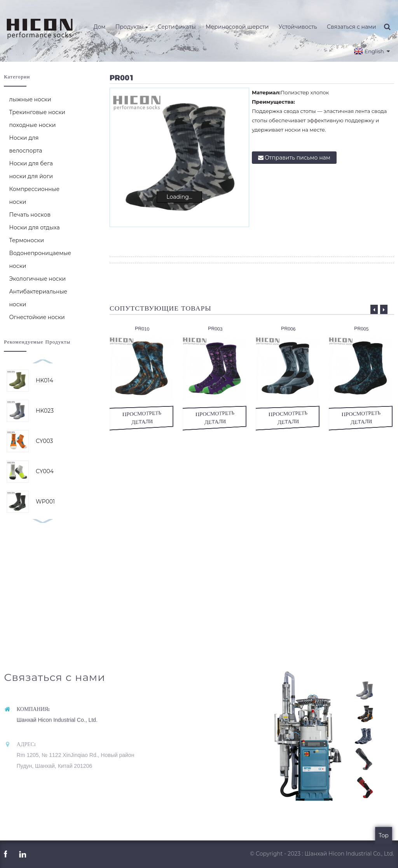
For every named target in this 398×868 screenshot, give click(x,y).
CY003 (44, 441)
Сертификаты (176, 27)
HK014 (45, 380)
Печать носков (30, 215)
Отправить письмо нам (298, 158)
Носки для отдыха (34, 227)
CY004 (45, 471)
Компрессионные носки (34, 195)
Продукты (132, 27)
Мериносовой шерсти (237, 27)
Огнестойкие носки (37, 317)
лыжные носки (30, 99)
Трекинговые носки (37, 112)
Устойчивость (298, 27)
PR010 (142, 329)
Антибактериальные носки (38, 298)
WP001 (45, 502)
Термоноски (26, 240)
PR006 (289, 329)
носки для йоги (31, 176)
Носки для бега (31, 163)
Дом (100, 27)
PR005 (362, 329)
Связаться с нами (352, 27)
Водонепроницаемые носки (40, 260)
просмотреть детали (143, 417)
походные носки (32, 125)
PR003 (216, 329)
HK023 (45, 411)
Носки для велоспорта (25, 144)
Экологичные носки (37, 279)
